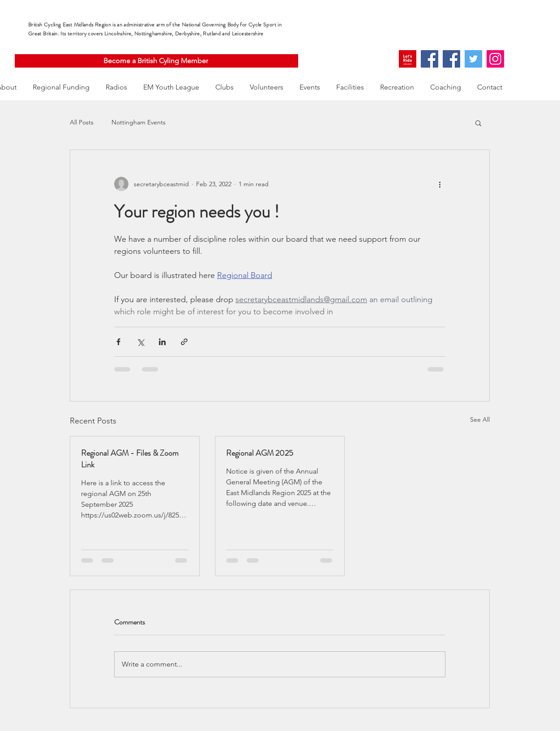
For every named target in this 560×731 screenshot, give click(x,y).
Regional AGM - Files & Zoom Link (130, 459)
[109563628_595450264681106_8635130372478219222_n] (408, 59)
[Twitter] (473, 59)
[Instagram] (495, 59)
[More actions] (440, 184)
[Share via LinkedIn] (162, 342)
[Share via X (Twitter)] (140, 342)
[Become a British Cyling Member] (156, 61)
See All (480, 419)
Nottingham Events (139, 122)
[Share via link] (184, 342)
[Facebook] (430, 59)
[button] (478, 123)
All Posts (82, 122)
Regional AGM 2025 (260, 453)
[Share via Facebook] (118, 342)
